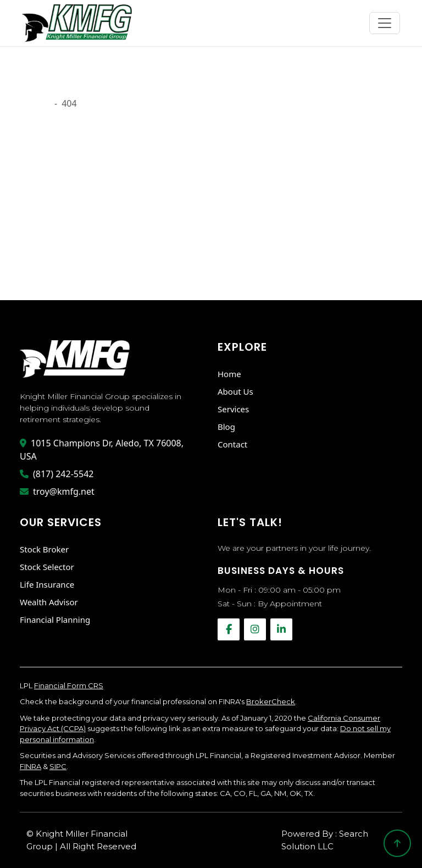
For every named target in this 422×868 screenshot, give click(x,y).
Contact (232, 444)
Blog (226, 427)
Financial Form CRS (69, 685)
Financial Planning (55, 620)
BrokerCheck (271, 701)
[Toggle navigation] (385, 23)
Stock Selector (47, 567)
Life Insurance (47, 584)
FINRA (30, 766)
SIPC (58, 766)
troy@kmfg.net (57, 491)
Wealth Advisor (49, 602)
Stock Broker (44, 549)
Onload (35, 103)
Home (229, 374)
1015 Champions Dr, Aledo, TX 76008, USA (102, 450)
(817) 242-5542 (57, 474)
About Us (235, 391)
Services (233, 409)
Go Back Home (55, 266)
